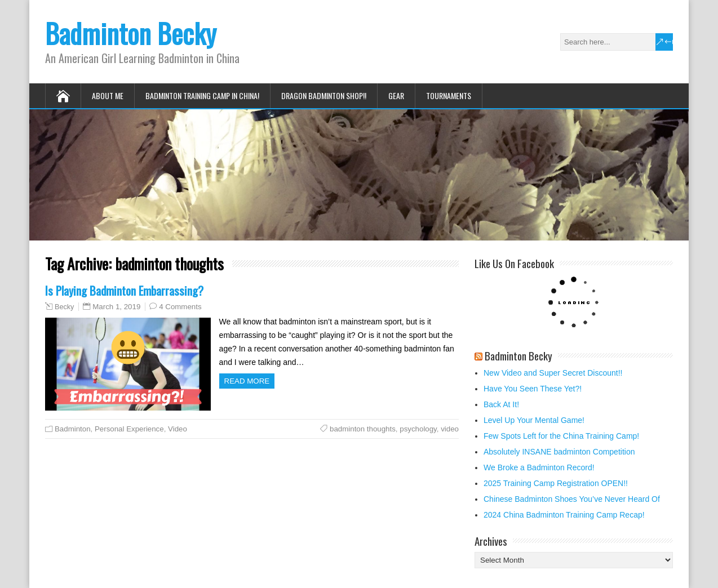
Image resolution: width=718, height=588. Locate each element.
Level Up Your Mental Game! (534, 420)
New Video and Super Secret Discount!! (553, 373)
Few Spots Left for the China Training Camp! (561, 436)
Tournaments (449, 95)
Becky (64, 307)
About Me (108, 95)
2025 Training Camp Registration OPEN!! (556, 483)
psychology (418, 429)
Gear (396, 95)
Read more (247, 381)
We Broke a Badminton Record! (539, 467)
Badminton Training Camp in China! (202, 95)
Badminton (73, 429)
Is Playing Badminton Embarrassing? (124, 290)
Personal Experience (129, 429)
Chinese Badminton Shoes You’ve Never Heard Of (572, 499)
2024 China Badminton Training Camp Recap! (564, 515)
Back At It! (501, 404)
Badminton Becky (131, 33)
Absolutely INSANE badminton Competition (559, 452)
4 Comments (180, 307)
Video (178, 429)
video (450, 429)
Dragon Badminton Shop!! (324, 95)
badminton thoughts (363, 429)
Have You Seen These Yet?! (533, 389)
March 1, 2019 (116, 307)
